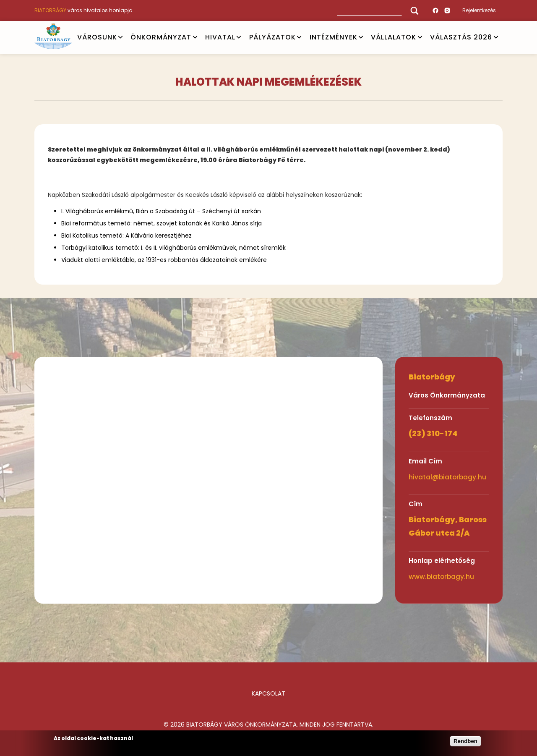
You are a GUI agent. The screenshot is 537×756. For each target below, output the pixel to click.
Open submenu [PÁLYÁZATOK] (299, 37)
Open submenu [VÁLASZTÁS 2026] (496, 37)
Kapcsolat (268, 693)
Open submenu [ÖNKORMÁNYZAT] (195, 37)
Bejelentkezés (479, 10)
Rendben (465, 741)
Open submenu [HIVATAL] (239, 37)
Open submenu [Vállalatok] (420, 37)
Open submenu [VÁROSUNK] (120, 37)
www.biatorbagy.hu (441, 577)
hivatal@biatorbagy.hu (447, 477)
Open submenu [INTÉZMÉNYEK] (361, 37)
